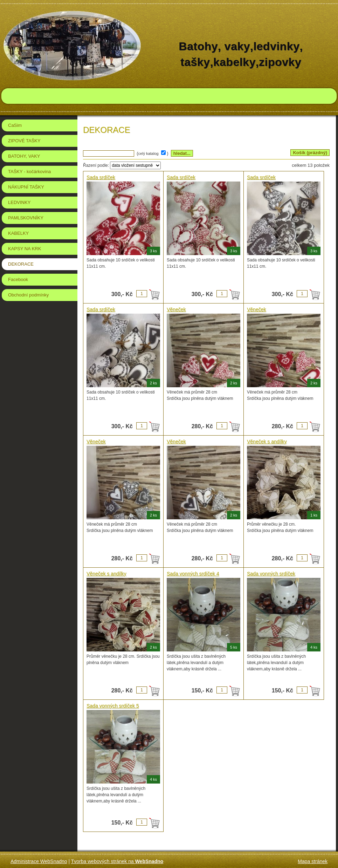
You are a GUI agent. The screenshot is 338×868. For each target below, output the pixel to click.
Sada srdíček (101, 177)
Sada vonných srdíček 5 (113, 706)
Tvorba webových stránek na (117, 861)
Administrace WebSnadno (39, 861)
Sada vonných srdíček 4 (193, 574)
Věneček (176, 309)
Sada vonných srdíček (271, 574)
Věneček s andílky (267, 442)
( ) (153, 153)
